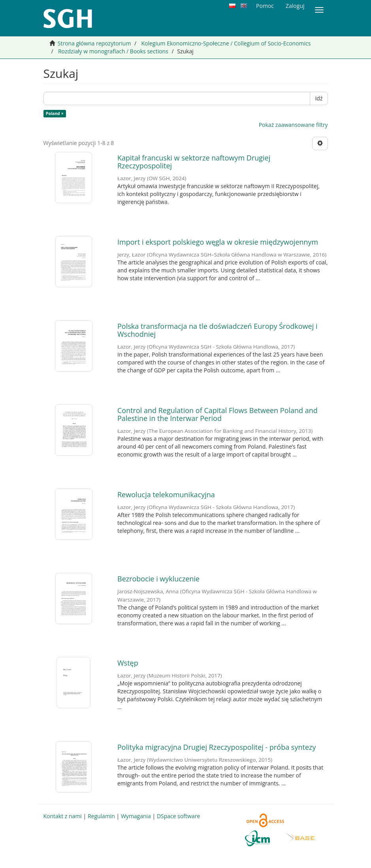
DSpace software (178, 816)
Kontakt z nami (63, 816)
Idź (319, 98)
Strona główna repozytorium (94, 43)
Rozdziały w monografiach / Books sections (113, 51)
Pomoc (265, 6)
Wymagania (136, 816)
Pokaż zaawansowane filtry (293, 125)
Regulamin (101, 816)
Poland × (55, 113)
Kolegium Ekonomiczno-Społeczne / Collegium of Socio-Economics (226, 43)
